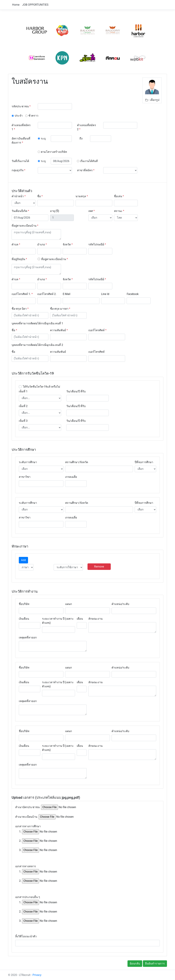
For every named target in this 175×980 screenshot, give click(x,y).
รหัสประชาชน (21, 106)
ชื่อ (40, 196)
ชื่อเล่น (119, 196)
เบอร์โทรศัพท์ (97, 330)
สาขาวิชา (25, 477)
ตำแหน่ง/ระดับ (120, 604)
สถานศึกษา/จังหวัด (77, 462)
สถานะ (119, 211)
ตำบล (16, 244)
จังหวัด (68, 244)
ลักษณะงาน (95, 619)
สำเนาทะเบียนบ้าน (26, 817)
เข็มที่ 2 (23, 406)
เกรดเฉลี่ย (71, 477)
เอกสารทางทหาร (26, 866)
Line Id (105, 294)
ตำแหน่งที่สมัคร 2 (87, 127)
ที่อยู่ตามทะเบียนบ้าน (25, 226)
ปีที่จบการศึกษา (144, 462)
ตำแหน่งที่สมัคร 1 (21, 127)
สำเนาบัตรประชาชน (27, 807)
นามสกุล (82, 196)
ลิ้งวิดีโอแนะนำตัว (26, 936)
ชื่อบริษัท (24, 604)
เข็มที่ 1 (23, 391)
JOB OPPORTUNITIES (35, 5)
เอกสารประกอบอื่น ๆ (28, 897)
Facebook (133, 294)
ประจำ (19, 116)
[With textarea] (36, 234)
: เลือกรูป (152, 100)
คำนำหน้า (19, 196)
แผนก (69, 604)
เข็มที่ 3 (23, 421)
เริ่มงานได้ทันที (89, 161)
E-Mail (66, 294)
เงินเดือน (24, 619)
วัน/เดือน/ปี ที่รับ (76, 391)
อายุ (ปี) (55, 211)
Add (23, 560)
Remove (99, 567)
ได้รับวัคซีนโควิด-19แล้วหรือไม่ (42, 387)
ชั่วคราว (33, 116)
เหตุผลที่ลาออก (28, 637)
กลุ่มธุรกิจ (18, 170)
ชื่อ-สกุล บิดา (20, 309)
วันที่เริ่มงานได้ (20, 161)
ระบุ (43, 138)
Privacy (37, 975)
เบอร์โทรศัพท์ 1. (22, 294)
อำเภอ (42, 244)
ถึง (81, 138)
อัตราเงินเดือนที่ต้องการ (21, 141)
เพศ (92, 211)
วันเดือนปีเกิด (20, 211)
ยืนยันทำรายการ (155, 964)
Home (16, 5)
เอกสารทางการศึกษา (28, 826)
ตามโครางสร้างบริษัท (54, 152)
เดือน (80, 619)
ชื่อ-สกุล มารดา (60, 309)
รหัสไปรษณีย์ (97, 244)
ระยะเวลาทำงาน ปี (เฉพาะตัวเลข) (58, 621)
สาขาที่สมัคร (86, 170)
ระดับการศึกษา (28, 462)
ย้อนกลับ (135, 964)
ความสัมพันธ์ (59, 330)
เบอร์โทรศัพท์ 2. (47, 294)
